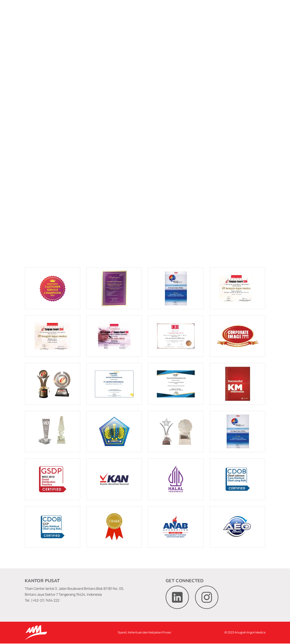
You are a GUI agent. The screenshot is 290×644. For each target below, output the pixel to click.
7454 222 (52, 600)
